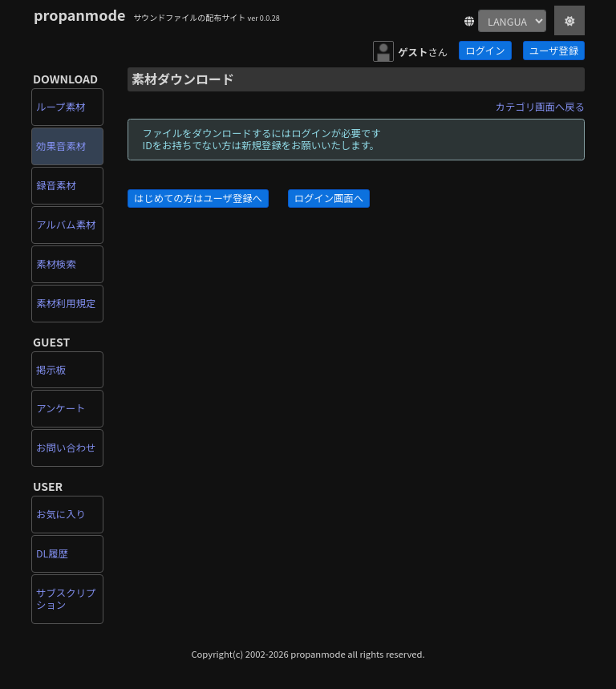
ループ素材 (61, 107)
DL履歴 (52, 553)
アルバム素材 (66, 225)
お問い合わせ (66, 448)
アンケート (61, 408)
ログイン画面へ (329, 198)
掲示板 (51, 370)
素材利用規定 (66, 303)
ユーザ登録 (554, 51)
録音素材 (56, 185)
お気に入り (61, 514)
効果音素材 (61, 146)
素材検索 (56, 264)
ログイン (485, 51)
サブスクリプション (66, 599)
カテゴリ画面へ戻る (540, 107)
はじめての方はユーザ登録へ (198, 198)
